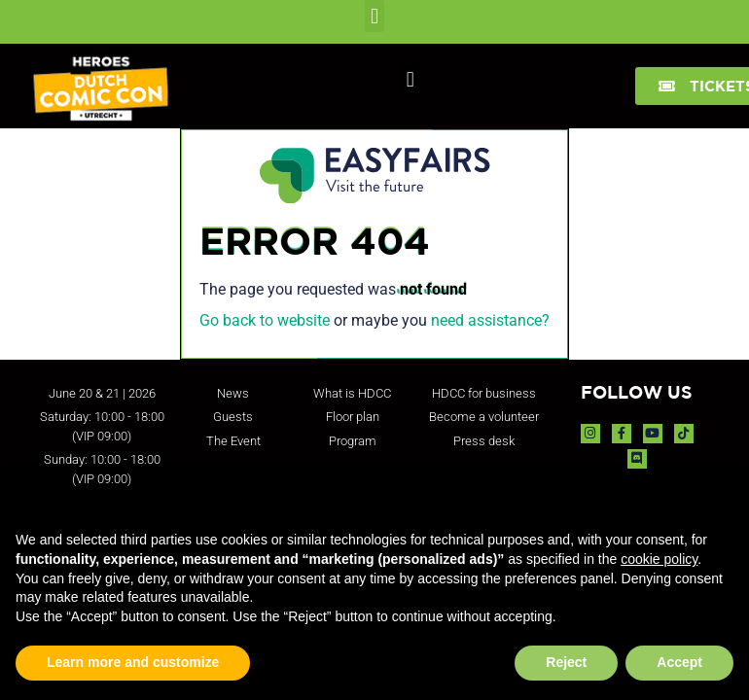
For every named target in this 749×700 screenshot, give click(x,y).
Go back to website (265, 320)
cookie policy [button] (659, 559)
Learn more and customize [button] (133, 662)
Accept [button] (679, 662)
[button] (374, 16)
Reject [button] (566, 662)
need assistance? (490, 320)
